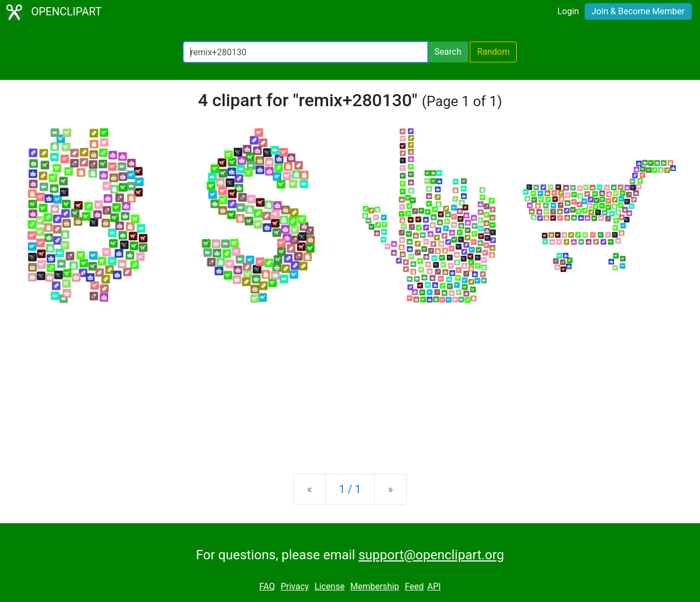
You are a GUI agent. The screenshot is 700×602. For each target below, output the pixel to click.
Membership (374, 586)
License (329, 586)
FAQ (267, 586)
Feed (414, 586)
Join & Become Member (638, 11)
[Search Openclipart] (305, 52)
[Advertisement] (350, 380)
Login (568, 11)
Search (448, 52)
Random (493, 52)
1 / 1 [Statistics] (350, 489)
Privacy (295, 586)
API (434, 586)
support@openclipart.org (431, 555)
